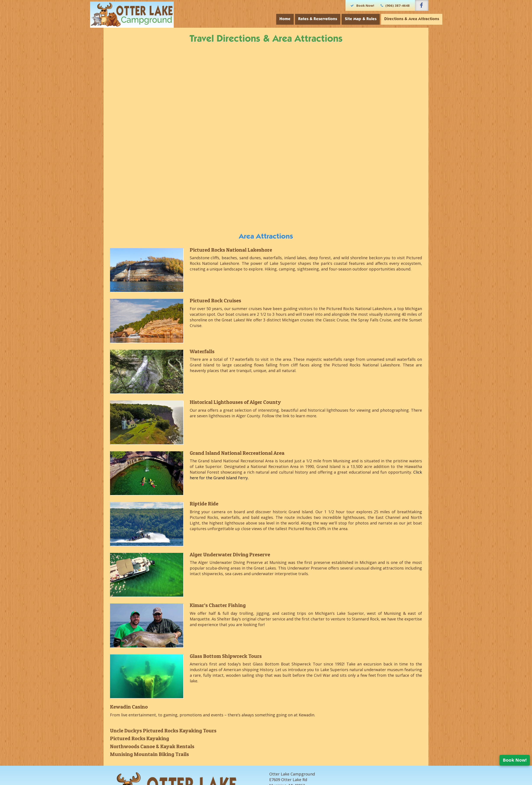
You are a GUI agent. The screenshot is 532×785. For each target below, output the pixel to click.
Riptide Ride (204, 504)
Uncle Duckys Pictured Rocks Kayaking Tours (163, 731)
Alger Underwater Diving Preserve (230, 554)
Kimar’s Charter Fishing (218, 605)
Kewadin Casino (129, 707)
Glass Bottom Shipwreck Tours (226, 656)
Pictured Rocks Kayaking (139, 738)
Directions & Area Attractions (398, 19)
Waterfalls (202, 351)
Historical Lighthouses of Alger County (235, 402)
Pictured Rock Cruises (215, 300)
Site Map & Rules (347, 19)
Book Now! (515, 760)
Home (272, 19)
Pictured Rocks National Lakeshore (231, 250)
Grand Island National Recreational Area (237, 453)
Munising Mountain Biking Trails (149, 754)
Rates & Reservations (304, 19)
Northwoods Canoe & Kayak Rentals (152, 746)
